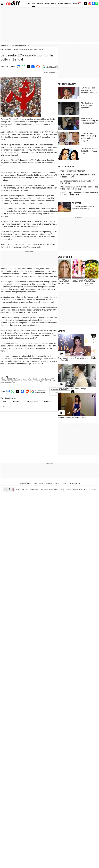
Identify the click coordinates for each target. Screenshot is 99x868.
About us (75, 490)
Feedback (68, 490)
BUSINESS (40, 4)
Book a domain (39, 483)
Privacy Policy (53, 490)
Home (2, 49)
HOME (28, 4)
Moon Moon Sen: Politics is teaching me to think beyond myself (90, 121)
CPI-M (5, 407)
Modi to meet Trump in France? (73, 171)
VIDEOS (62, 331)
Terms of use (83, 490)
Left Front (47, 402)
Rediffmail (49, 483)
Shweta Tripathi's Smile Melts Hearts (72, 417)
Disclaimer (44, 490)
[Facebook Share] (33, 67)
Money (57, 483)
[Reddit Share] (38, 67)
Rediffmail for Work (25, 483)
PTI (7, 67)
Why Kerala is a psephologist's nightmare (87, 105)
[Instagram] (89, 3)
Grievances (92, 490)
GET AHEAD (68, 4)
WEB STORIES (65, 257)
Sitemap (61, 490)
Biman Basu (17, 402)
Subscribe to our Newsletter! (59, 389)
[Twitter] (86, 3)
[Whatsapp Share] (23, 67)
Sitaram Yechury (32, 402)
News (8, 49)
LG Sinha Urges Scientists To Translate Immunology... (83, 208)
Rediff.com (24, 490)
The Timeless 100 (74, 483)
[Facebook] (93, 3)
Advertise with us (34, 490)
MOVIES (47, 4)
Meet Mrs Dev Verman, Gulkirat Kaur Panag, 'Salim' (90, 151)
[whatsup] (97, 3)
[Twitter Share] (28, 67)
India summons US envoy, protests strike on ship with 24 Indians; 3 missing (79, 188)
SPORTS (60, 4)
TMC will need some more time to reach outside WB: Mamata (89, 90)
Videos (64, 483)
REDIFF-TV (76, 4)
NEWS (34, 4)
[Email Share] (18, 67)
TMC (5, 402)
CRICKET (54, 4)
